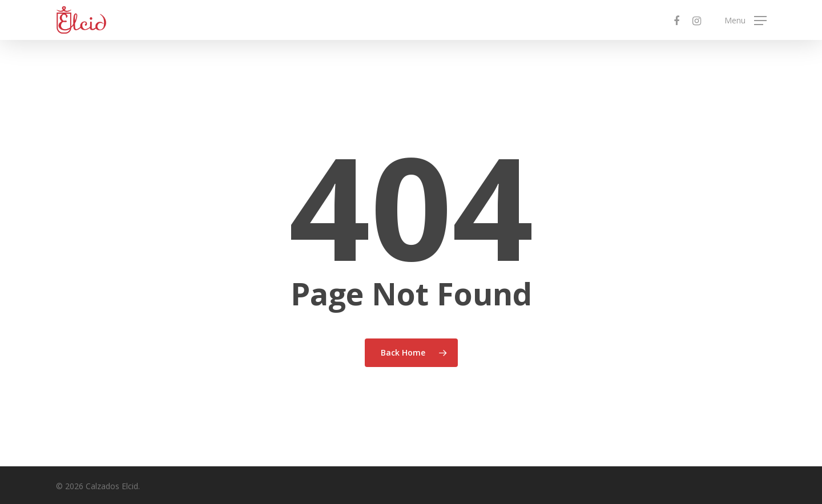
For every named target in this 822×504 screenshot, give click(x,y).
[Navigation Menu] (746, 20)
